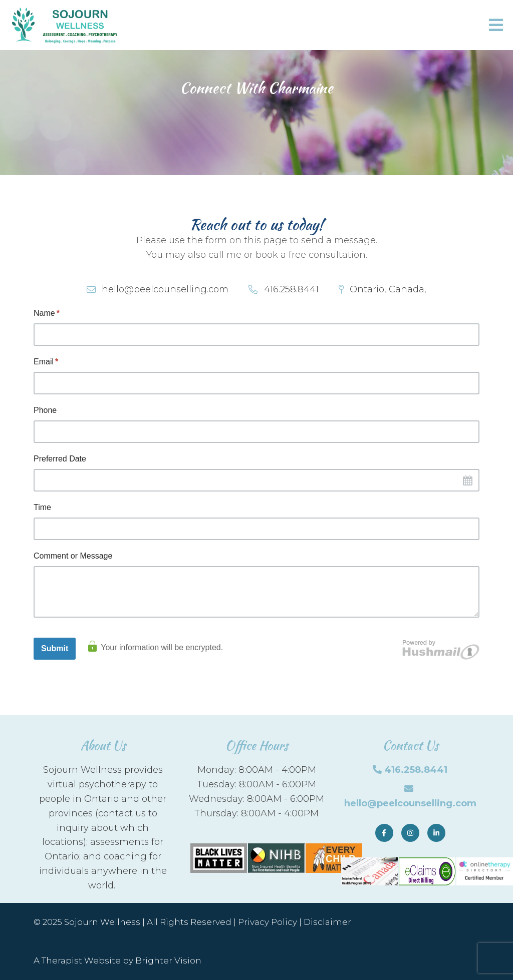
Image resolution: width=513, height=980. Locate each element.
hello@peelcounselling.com (410, 803)
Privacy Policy (268, 922)
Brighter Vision (168, 960)
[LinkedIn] (436, 833)
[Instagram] (410, 833)
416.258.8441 (416, 770)
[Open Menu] (496, 25)
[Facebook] (384, 833)
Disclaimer (327, 922)
